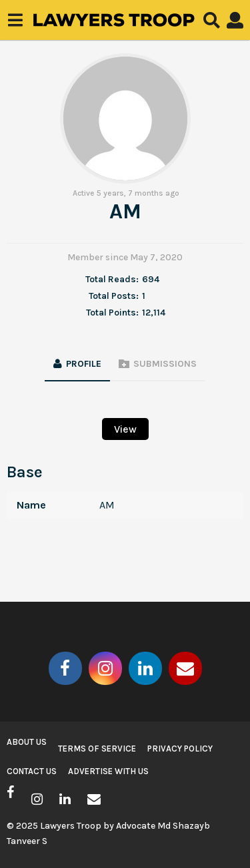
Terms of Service (97, 749)
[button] (15, 20)
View (125, 429)
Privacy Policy (180, 749)
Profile (84, 364)
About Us (27, 742)
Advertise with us (108, 771)
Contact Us (32, 771)
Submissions (165, 364)
